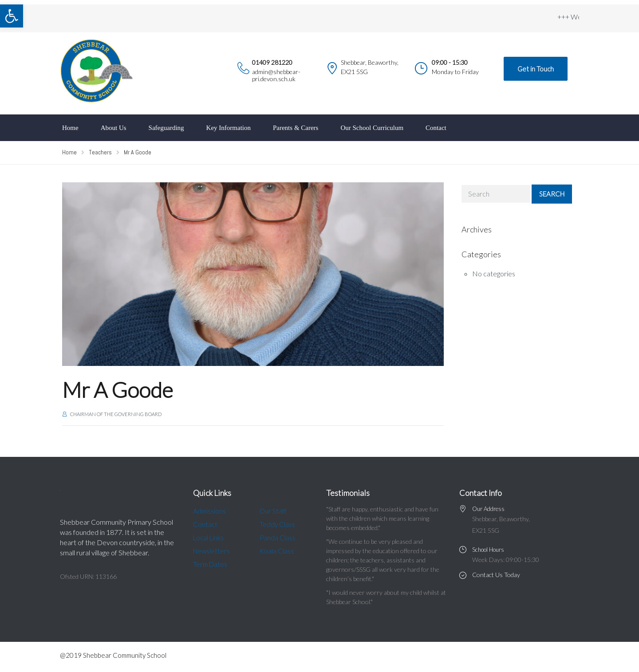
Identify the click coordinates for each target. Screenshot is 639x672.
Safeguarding (166, 128)
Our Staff (273, 511)
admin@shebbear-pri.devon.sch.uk (276, 75)
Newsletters (211, 551)
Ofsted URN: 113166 (88, 576)
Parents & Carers (296, 128)
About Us (114, 128)
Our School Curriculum (372, 128)
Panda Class (278, 538)
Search (552, 194)
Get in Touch (536, 69)
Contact (436, 128)
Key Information (229, 128)
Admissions (209, 511)
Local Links (208, 538)
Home (70, 128)
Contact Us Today (496, 575)
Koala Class (277, 551)
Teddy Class (277, 524)
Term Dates (210, 564)
